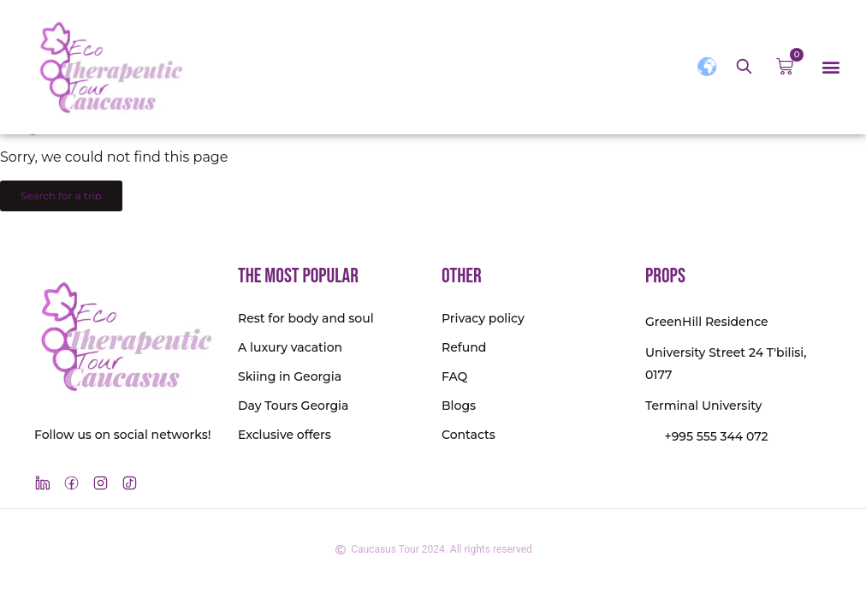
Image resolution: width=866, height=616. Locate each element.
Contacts (469, 435)
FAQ (454, 376)
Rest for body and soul (306, 318)
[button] (830, 67)
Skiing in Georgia (290, 376)
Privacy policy (483, 318)
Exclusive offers (285, 435)
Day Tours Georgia (293, 406)
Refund (464, 347)
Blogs (459, 406)
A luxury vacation (290, 347)
